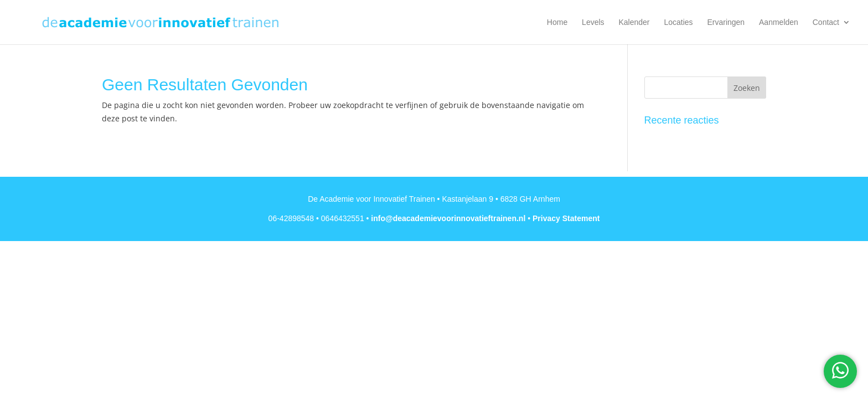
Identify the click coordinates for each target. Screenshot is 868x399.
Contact (826, 22)
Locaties (678, 22)
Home (557, 22)
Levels (593, 22)
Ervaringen (726, 22)
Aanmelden (779, 22)
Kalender (634, 22)
